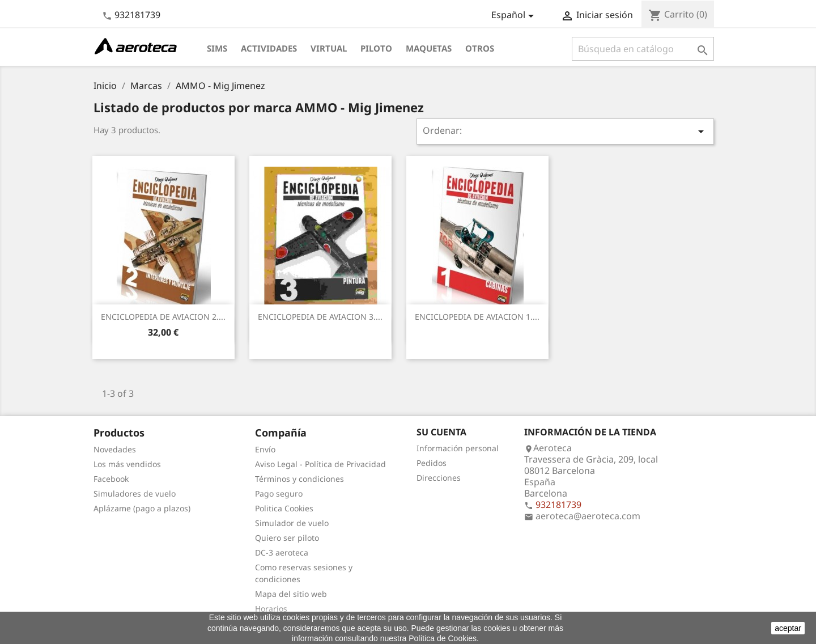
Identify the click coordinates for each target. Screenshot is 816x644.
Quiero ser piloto (287, 538)
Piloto (376, 48)
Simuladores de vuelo (135, 493)
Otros (480, 48)
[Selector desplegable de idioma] (515, 16)
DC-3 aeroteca (282, 552)
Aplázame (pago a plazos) (142, 508)
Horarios (271, 609)
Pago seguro (279, 493)
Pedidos (432, 463)
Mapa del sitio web (291, 594)
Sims (217, 48)
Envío (265, 449)
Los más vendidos (127, 464)
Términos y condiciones (299, 479)
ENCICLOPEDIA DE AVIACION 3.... (320, 317)
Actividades (269, 48)
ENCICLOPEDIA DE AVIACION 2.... (163, 317)
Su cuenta (441, 432)
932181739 (137, 15)
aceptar (788, 628)
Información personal (458, 448)
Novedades (115, 449)
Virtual (329, 48)
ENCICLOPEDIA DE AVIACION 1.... (477, 317)
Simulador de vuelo (292, 523)
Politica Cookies (284, 508)
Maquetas (429, 48)
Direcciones (439, 478)
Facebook (111, 479)
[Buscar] (643, 49)
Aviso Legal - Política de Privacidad (320, 464)
